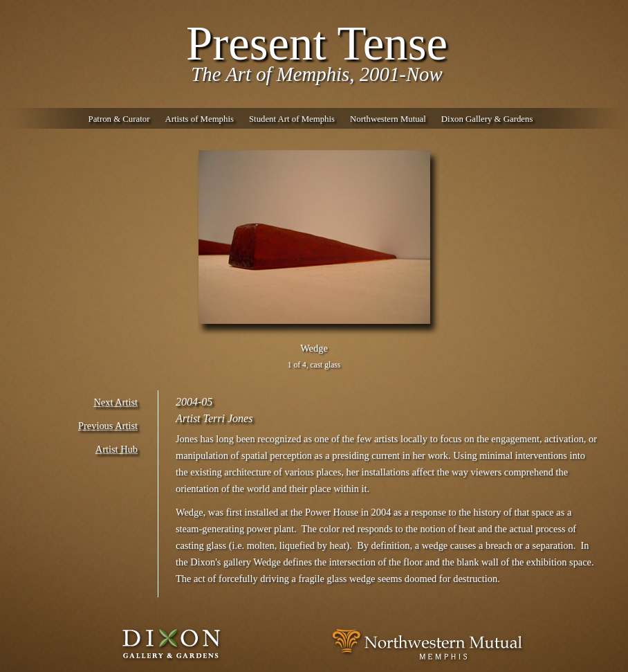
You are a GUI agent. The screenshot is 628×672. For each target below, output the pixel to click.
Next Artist (116, 402)
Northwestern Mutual (388, 119)
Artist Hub (117, 449)
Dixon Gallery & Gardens (487, 119)
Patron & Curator (119, 119)
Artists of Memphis (199, 119)
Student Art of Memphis (292, 119)
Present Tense (317, 44)
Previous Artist (108, 426)
